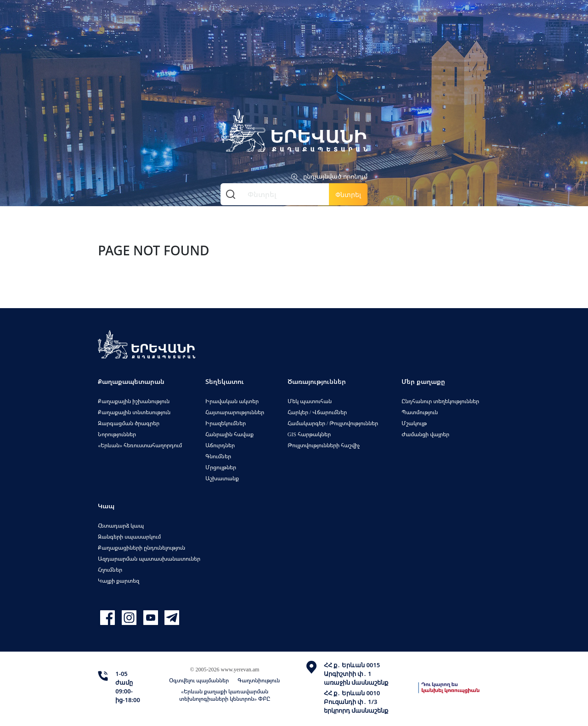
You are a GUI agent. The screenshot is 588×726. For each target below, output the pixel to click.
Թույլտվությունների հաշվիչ (324, 445)
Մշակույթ (414, 423)
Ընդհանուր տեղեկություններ (440, 401)
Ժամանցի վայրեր (425, 434)
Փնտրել (348, 194)
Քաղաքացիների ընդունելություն (141, 548)
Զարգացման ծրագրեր (129, 423)
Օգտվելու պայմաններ (199, 680)
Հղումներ (110, 570)
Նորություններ (117, 434)
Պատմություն (420, 412)
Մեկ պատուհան (310, 401)
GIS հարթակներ (309, 434)
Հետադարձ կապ (121, 526)
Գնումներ (218, 456)
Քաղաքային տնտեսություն (134, 412)
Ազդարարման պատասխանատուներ (149, 559)
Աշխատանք (222, 478)
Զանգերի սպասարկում (129, 537)
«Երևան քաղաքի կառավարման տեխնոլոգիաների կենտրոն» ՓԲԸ (225, 695)
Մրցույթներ (221, 467)
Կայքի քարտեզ (119, 581)
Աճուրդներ (220, 445)
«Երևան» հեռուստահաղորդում (140, 445)
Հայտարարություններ (235, 412)
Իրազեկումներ (226, 423)
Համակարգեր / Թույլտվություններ (333, 423)
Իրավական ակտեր (232, 401)
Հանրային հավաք (229, 434)
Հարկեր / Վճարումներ (317, 412)
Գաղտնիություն (259, 680)
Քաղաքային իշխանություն (134, 401)
